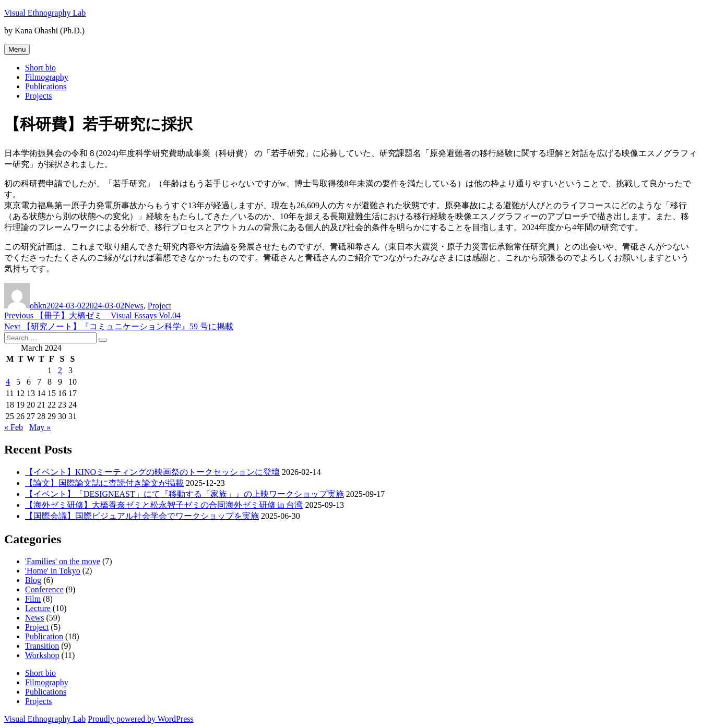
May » (40, 427)
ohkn (38, 306)
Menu (17, 49)
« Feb (14, 427)
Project (159, 306)
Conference (44, 589)
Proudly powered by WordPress (140, 719)
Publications (46, 86)
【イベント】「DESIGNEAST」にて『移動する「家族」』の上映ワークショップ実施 (185, 494)
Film (33, 599)
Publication (44, 636)
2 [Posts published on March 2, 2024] (60, 370)
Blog (33, 580)
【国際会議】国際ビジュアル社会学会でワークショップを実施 (142, 516)
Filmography (47, 77)
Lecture (38, 608)
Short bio (40, 68)
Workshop (42, 655)
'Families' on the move (63, 561)
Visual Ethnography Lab (45, 13)
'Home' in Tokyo (53, 571)
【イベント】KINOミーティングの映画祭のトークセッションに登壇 (152, 472)
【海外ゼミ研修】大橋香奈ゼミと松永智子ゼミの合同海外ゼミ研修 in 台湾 (164, 505)
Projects (39, 96)
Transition (42, 646)
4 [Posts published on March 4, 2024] (8, 382)
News (134, 306)
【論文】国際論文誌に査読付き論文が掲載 (104, 483)
